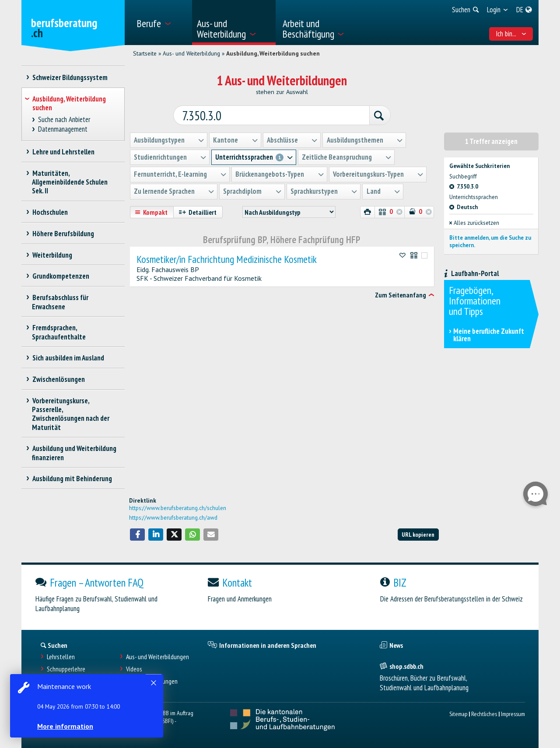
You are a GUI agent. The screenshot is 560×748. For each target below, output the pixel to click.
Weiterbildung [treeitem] (52, 255)
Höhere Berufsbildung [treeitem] (63, 234)
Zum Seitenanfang (401, 294)
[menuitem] (161, 23)
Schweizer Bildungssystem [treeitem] (70, 77)
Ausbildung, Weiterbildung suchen (273, 53)
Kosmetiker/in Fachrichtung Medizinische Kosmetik (227, 259)
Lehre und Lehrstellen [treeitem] (63, 152)
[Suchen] (377, 115)
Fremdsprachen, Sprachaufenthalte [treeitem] (59, 332)
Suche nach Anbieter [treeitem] (64, 120)
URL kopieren (418, 534)
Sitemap (458, 714)
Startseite (145, 53)
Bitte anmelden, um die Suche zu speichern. (490, 241)
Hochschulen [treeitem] (50, 212)
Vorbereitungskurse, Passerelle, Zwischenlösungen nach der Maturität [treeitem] (71, 414)
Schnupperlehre (66, 669)
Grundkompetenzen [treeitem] (61, 276)
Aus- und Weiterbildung (191, 53)
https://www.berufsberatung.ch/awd (173, 517)
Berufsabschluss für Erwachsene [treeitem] (60, 302)
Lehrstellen (61, 657)
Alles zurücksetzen (474, 222)
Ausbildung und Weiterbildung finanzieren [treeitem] (74, 453)
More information (66, 726)
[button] (137, 535)
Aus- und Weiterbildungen (157, 657)
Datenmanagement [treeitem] (63, 129)
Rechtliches (484, 714)
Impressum (513, 714)
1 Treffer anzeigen (491, 141)
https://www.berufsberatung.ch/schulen (178, 508)
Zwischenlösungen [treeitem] (58, 379)
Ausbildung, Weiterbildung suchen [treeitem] (69, 103)
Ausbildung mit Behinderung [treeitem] (72, 479)
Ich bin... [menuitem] (511, 34)
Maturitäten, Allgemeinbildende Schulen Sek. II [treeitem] (70, 182)
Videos (134, 669)
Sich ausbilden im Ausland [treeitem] (68, 358)
